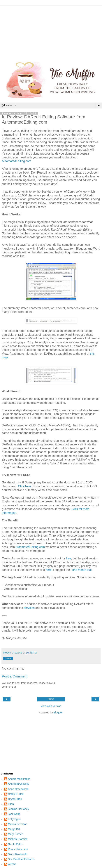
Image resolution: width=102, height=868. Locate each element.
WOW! (12, 864)
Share (8, 658)
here (49, 570)
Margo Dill (14, 829)
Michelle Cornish (18, 839)
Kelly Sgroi (14, 819)
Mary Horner (15, 834)
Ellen (11, 804)
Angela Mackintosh (19, 779)
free (68, 558)
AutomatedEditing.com (31, 547)
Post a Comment (15, 676)
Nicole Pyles (15, 844)
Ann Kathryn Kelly (18, 784)
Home (51, 699)
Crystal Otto (15, 799)
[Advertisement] (51, 31)
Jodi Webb (14, 814)
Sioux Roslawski (18, 854)
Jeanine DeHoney (18, 809)
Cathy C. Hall (16, 794)
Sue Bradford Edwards (21, 859)
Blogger (58, 713)
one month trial (82, 570)
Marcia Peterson (18, 824)
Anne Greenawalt (18, 789)
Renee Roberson (18, 849)
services (29, 608)
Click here (24, 486)
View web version (51, 706)
